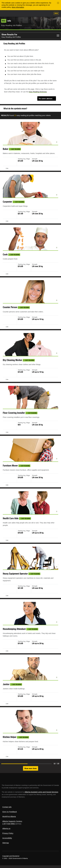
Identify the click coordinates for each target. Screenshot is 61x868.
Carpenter (7, 202)
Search (50, 14)
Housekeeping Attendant (14, 629)
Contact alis (7, 807)
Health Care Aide (11, 518)
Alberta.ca (6, 828)
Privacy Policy (8, 833)
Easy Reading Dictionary (38, 92)
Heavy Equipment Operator (15, 574)
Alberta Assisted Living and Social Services (41, 792)
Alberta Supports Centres (12, 821)
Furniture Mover (10, 465)
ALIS (14, 13)
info (6, 21)
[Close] (58, 3)
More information (18, 7)
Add (38, 14)
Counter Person (10, 307)
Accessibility (7, 838)
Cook (5, 254)
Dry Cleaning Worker (12, 360)
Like (44, 14)
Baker (6, 149)
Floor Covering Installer (14, 413)
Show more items (31, 768)
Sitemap (6, 843)
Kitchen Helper (10, 737)
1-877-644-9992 (9, 824)
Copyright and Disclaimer (11, 856)
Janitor (6, 684)
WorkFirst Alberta (9, 816)
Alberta (6, 13)
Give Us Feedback (10, 812)
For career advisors (46, 99)
